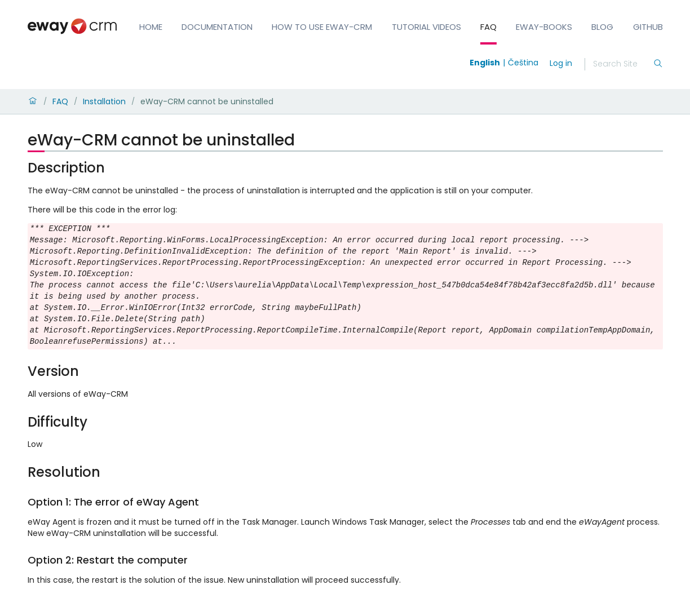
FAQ (488, 27)
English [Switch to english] (485, 63)
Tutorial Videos (426, 27)
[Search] (623, 64)
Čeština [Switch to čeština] (523, 63)
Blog (602, 27)
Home (151, 27)
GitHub (648, 27)
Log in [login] (561, 63)
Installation (104, 101)
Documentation (217, 27)
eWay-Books (544, 27)
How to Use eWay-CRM (322, 27)
